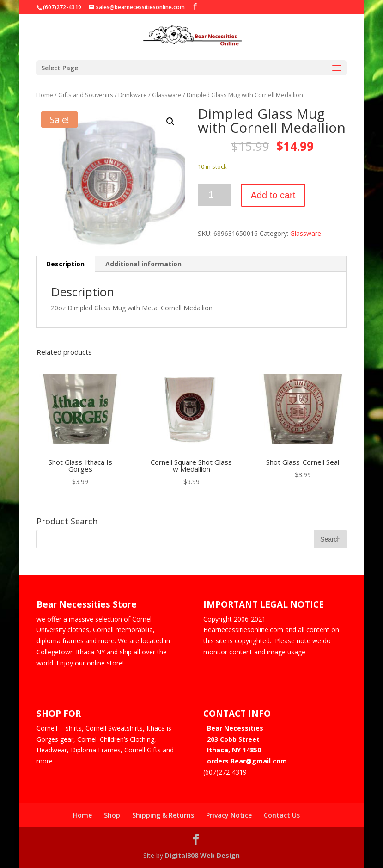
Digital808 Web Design (202, 855)
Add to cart (273, 195)
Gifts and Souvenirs (86, 95)
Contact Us (282, 815)
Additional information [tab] (143, 264)
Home (45, 95)
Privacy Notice (229, 815)
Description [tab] (65, 264)
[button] (170, 122)
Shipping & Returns (163, 815)
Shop (112, 815)
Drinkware (133, 95)
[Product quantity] (215, 195)
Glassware (167, 95)
